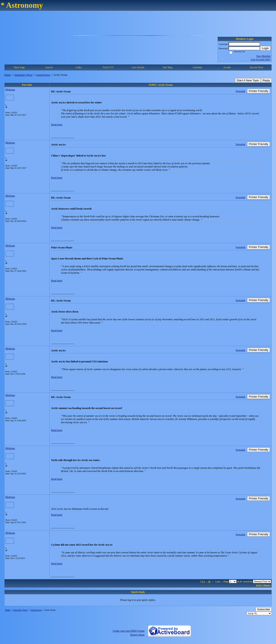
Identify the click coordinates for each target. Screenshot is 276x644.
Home (7, 75)
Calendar (197, 67)
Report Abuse (137, 635)
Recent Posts (257, 67)
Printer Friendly (259, 91)
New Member (263, 56)
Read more (57, 125)
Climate (266, 585)
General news (43, 75)
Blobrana (10, 90)
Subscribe (264, 609)
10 (209, 581)
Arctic (259, 585)
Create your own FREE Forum (129, 631)
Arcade (227, 67)
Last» (219, 581)
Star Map (168, 67)
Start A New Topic (248, 80)
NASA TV (108, 67)
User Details (138, 67)
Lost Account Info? (261, 59)
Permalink (240, 91)
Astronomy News (23, 75)
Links (79, 67)
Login (265, 48)
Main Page (19, 67)
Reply (266, 80)
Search (49, 67)
